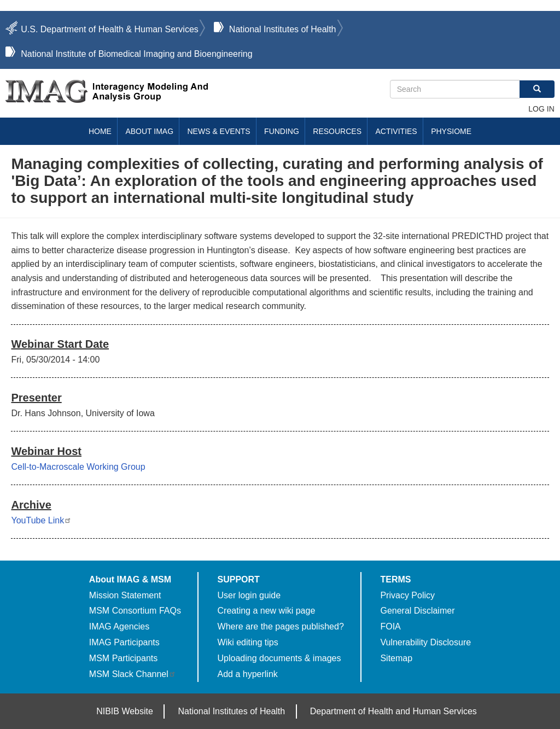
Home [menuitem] (100, 131)
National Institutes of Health (283, 29)
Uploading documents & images (279, 658)
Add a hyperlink (248, 674)
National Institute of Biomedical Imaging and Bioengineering (136, 54)
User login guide (249, 595)
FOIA (390, 626)
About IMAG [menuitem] (149, 131)
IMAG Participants (124, 642)
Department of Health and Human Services (393, 711)
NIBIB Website (125, 711)
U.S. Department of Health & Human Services (110, 29)
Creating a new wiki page (267, 611)
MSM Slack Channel (133, 674)
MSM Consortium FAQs (135, 611)
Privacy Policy (407, 595)
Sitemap (396, 658)
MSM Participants (123, 658)
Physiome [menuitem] (451, 131)
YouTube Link (41, 520)
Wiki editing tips (248, 642)
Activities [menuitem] (396, 131)
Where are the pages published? (281, 626)
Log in (541, 109)
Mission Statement (125, 595)
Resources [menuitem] (337, 131)
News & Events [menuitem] (219, 131)
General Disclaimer (417, 611)
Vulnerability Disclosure (425, 642)
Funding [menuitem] (282, 131)
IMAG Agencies (119, 626)
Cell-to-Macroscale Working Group (78, 467)
